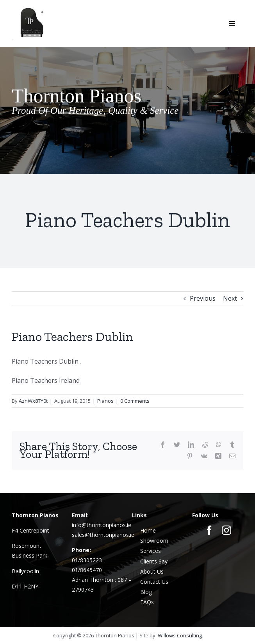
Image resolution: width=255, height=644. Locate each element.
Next (230, 298)
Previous (203, 298)
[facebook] (209, 530)
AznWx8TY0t (33, 401)
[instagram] (226, 530)
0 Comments (135, 401)
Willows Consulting (180, 635)
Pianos (105, 401)
